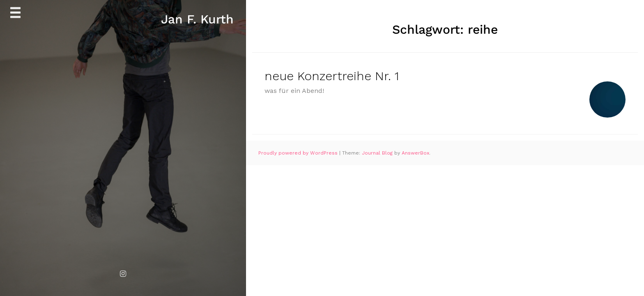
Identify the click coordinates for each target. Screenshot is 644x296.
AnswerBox (415, 153)
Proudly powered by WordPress (299, 153)
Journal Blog (378, 153)
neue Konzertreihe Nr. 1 (332, 76)
